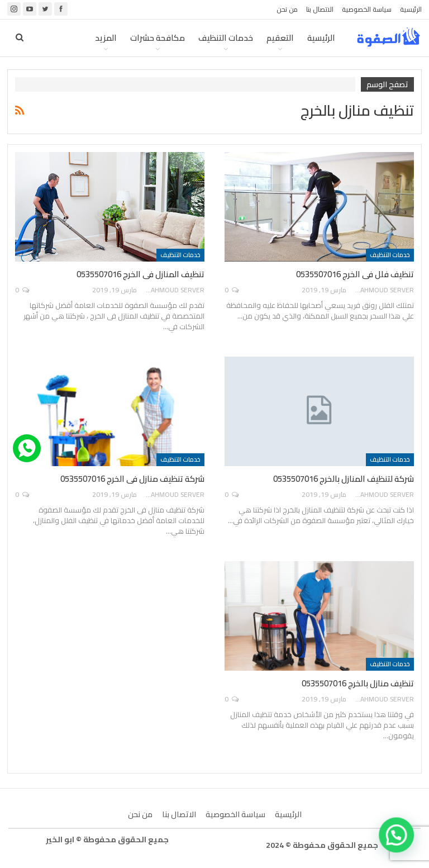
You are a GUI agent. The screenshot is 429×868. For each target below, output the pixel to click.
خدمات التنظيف (226, 38)
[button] (399, 844)
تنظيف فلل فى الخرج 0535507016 (355, 274)
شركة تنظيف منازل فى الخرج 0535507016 (132, 479)
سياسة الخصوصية (367, 9)
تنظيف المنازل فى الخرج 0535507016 (140, 274)
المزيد (106, 38)
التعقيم (280, 38)
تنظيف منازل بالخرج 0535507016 (358, 683)
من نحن (287, 9)
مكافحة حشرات (158, 38)
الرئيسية (411, 9)
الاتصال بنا (320, 9)
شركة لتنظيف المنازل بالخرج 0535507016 (344, 479)
